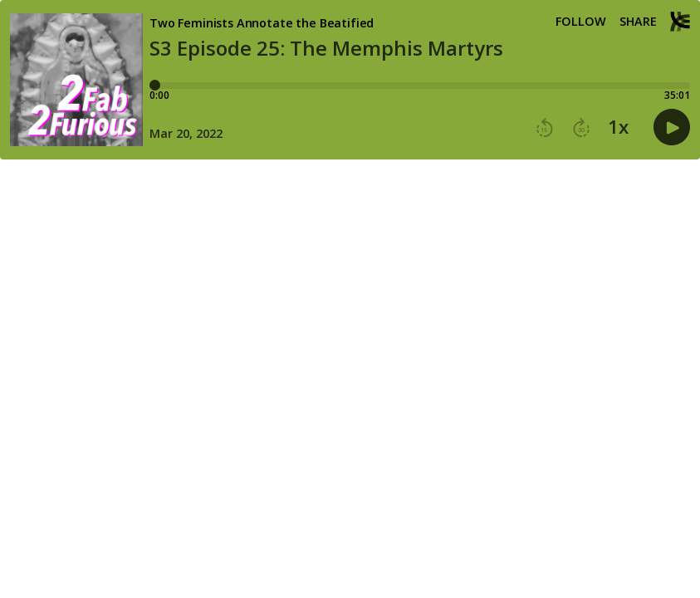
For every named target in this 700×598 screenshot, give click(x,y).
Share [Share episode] (638, 22)
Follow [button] (581, 22)
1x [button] (618, 127)
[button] (545, 128)
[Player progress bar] (420, 86)
